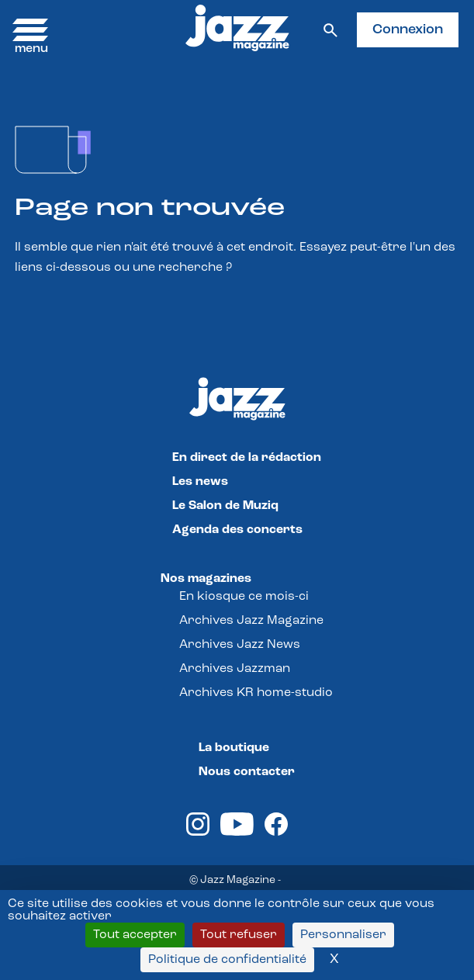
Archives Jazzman (235, 669)
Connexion (408, 30)
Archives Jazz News (240, 645)
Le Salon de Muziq (225, 506)
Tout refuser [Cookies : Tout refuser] (239, 935)
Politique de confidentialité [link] (227, 960)
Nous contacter (247, 772)
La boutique (234, 748)
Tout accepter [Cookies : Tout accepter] (135, 935)
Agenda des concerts (237, 530)
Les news (200, 482)
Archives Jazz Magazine (251, 621)
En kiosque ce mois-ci (244, 597)
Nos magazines (206, 579)
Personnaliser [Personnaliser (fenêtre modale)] (343, 935)
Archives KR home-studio (256, 693)
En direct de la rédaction (247, 458)
